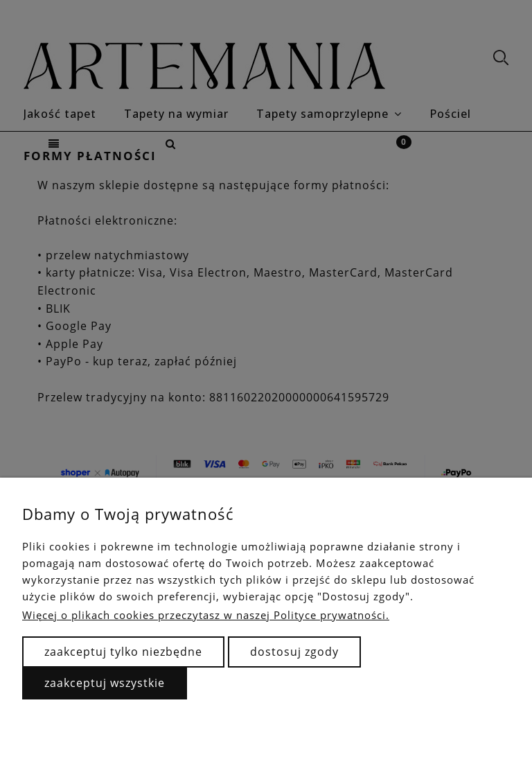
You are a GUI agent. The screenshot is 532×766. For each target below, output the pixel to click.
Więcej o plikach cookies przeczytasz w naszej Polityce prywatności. (206, 615)
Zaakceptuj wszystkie (105, 683)
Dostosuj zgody (294, 652)
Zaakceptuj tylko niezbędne (123, 652)
